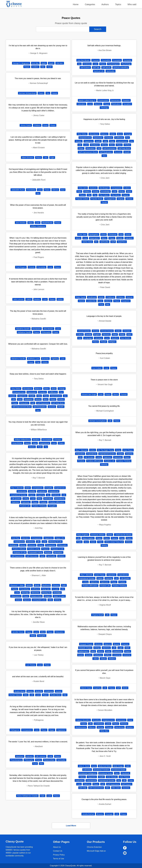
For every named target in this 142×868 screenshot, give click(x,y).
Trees (100, 542)
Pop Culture (104, 195)
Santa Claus (87, 242)
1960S (29, 299)
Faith (64, 585)
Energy (97, 648)
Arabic (118, 331)
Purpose (45, 549)
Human (59, 691)
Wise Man (104, 731)
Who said (132, 4)
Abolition (36, 440)
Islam (129, 334)
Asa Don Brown (83, 60)
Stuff (113, 242)
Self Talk (96, 67)
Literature (98, 338)
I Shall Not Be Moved (123, 535)
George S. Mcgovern (21, 63)
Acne (94, 766)
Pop (95, 195)
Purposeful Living (35, 552)
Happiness (22, 396)
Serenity (104, 465)
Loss (79, 784)
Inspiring (41, 495)
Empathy (49, 488)
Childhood (49, 691)
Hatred (81, 301)
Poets (79, 542)
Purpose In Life (57, 549)
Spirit (42, 556)
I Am (46, 158)
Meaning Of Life (55, 542)
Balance (38, 389)
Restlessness (81, 727)
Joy (65, 396)
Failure (82, 777)
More (46, 399)
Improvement (56, 396)
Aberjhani (20, 756)
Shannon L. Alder (17, 585)
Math (127, 648)
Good (45, 125)
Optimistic (26, 502)
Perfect (61, 399)
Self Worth (106, 67)
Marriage (25, 593)
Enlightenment (108, 720)
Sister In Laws (59, 596)
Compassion (38, 488)
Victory (45, 362)
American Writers (98, 535)
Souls (93, 542)
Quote (81, 655)
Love (40, 190)
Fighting (55, 359)
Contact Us (58, 851)
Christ (103, 234)
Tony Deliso (16, 389)
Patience (87, 784)
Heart (115, 334)
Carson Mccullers (83, 720)
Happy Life (60, 538)
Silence (55, 190)
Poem (107, 538)
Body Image (118, 766)
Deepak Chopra (86, 644)
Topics (118, 4)
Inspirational (44, 443)
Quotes (89, 655)
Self (33, 403)
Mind (39, 499)
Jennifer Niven (18, 632)
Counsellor (106, 60)
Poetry (39, 760)
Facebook (125, 773)
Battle (44, 63)
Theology (104, 108)
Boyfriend (46, 585)
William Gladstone (38, 226)
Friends (32, 267)
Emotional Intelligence (88, 773)
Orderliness (118, 651)
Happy (29, 632)
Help (39, 396)
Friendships (25, 589)
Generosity (22, 491)
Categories (90, 4)
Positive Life (25, 506)
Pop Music (116, 195)
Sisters (18, 600)
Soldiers (35, 67)
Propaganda (110, 199)
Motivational (60, 499)
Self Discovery (32, 556)
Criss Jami (83, 188)
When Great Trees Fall (114, 542)
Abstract (98, 644)
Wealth (61, 407)
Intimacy (30, 756)
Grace (128, 234)
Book (54, 389)
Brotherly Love (33, 359)
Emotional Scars (106, 773)
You (48, 93)
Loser (131, 780)
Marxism (98, 104)
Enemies (45, 359)
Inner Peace (128, 450)
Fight (52, 158)
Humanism (37, 329)
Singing (120, 199)
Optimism (15, 502)
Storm (116, 394)
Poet (122, 538)
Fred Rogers (21, 267)
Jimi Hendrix (21, 223)
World (125, 688)
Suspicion (126, 301)
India (26, 695)
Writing (58, 600)
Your (38, 410)
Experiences (60, 488)
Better (47, 389)
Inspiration (42, 491)
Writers (129, 542)
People (104, 342)
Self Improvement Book (22, 407)
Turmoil (124, 394)
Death (51, 63)
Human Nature (15, 695)
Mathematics (83, 651)
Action (93, 450)
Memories (35, 593)
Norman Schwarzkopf (27, 93)
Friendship (31, 190)
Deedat (88, 334)
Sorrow (100, 727)
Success (52, 407)
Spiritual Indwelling (121, 67)
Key (80, 338)
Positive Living (34, 549)
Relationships (36, 596)
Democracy (115, 100)
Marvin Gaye (86, 688)
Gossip (96, 191)
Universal (117, 655)
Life (14, 399)
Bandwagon (104, 188)
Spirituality (51, 556)
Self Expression (43, 403)
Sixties (60, 299)
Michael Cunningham (98, 421)
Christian (58, 440)
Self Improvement (96, 788)
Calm (128, 766)
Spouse (27, 600)
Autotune (93, 188)
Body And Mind (105, 766)
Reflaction (98, 655)
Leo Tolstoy (31, 665)
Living (26, 499)
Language (88, 338)
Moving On (46, 593)
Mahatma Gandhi (23, 329)
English (97, 334)
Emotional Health (119, 770)
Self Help (83, 788)
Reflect (108, 655)
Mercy (104, 238)
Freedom (42, 392)
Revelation (58, 552)
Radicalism (116, 104)
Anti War (35, 63)
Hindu (122, 334)
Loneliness (99, 724)
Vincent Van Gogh (89, 394)
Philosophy (46, 332)
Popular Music (97, 199)
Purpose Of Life (20, 552)
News (129, 191)
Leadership (91, 301)
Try (46, 447)
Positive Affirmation (57, 502)
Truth (40, 447)
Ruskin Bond (20, 691)
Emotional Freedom (102, 770)
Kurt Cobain (97, 368)
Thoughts (52, 506)
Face (130, 720)
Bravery (100, 814)
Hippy (31, 223)
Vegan (52, 730)
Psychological (113, 64)
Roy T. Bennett (17, 488)
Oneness (32, 545)
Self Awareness (17, 556)
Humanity (127, 60)
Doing (118, 450)
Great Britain (17, 443)
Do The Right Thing (105, 450)
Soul (63, 190)
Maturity (108, 301)
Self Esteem (85, 67)
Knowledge (105, 191)
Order (108, 651)
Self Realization (40, 407)
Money (38, 399)
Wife (50, 600)
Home (76, 4)
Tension (129, 199)
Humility (32, 491)
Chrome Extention (94, 847)
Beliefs (29, 585)
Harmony (106, 334)
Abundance (28, 389)
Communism (103, 100)
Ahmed (95, 331)
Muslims (115, 338)
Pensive (124, 724)
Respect (48, 552)
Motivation (48, 499)
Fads (79, 191)
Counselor (117, 60)
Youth (50, 67)
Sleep (33, 636)
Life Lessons (41, 756)
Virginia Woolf (97, 615)
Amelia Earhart (88, 814)
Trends (104, 202)
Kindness (56, 495)
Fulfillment (53, 392)
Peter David (81, 297)
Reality (120, 238)
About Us (57, 847)
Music (122, 191)
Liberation (81, 104)
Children (37, 125)
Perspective (51, 545)
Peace (27, 67)
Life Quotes (16, 499)
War (43, 67)
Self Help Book (58, 403)
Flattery (87, 191)
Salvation (129, 238)
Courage (109, 814)
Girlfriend (35, 589)
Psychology (126, 64)
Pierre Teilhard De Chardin (27, 796)
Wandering (119, 727)
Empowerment (19, 392)
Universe (127, 655)
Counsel (96, 60)
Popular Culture (82, 199)
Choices (56, 585)
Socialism (127, 104)
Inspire (32, 495)
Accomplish (47, 440)
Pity (89, 195)
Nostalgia (57, 593)
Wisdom (61, 556)
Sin (96, 242)
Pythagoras (15, 730)
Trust (35, 764)
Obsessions (16, 596)
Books (37, 585)
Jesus (78, 238)
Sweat (55, 93)
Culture (127, 188)
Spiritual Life (99, 71)
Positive (43, 502)
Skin (107, 788)
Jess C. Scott (84, 766)
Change (62, 389)
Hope (46, 396)
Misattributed (47, 223)
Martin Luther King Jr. (87, 100)
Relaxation (24, 403)
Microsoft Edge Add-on (96, 851)
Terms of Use (59, 859)
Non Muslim (126, 338)
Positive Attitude (19, 549)
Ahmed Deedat (84, 331)
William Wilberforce (22, 440)
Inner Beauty (112, 777)
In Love (55, 589)
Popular (126, 195)
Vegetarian (61, 730)
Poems (114, 538)
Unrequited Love (39, 600)
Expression (32, 392)
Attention (25, 538)
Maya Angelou (83, 535)
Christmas (113, 234)
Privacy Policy (59, 855)
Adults (101, 297)
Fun (61, 392)
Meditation (29, 399)
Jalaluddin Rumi (18, 190)
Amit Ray (16, 538)
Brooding (96, 720)
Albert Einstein (28, 158)
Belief (28, 488)
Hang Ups (46, 589)
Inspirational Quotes (19, 495)
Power (56, 332)
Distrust (130, 297)
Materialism (94, 238)
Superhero (122, 242)
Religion (48, 596)
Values (103, 659)
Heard (27, 443)
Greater (12, 396)
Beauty (30, 691)
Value (96, 659)
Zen (38, 193)
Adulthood (92, 297)
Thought (109, 727)
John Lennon (18, 299)
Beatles (37, 299)
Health (32, 396)
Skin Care (116, 788)
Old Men (60, 63)
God (121, 234)
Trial (38, 362)
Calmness (87, 770)
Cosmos (125, 644)
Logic (120, 648)
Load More (71, 826)
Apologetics (94, 234)
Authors (105, 4)
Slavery (32, 447)
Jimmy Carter (26, 125)
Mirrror (101, 651)
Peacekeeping (16, 760)
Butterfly (39, 691)
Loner (108, 724)
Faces (84, 724)
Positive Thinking (39, 506)
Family (15, 589)
